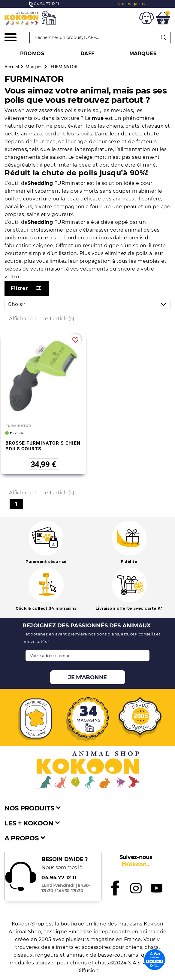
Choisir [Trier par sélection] (89, 304)
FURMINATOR (18, 426)
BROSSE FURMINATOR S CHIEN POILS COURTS (43, 446)
